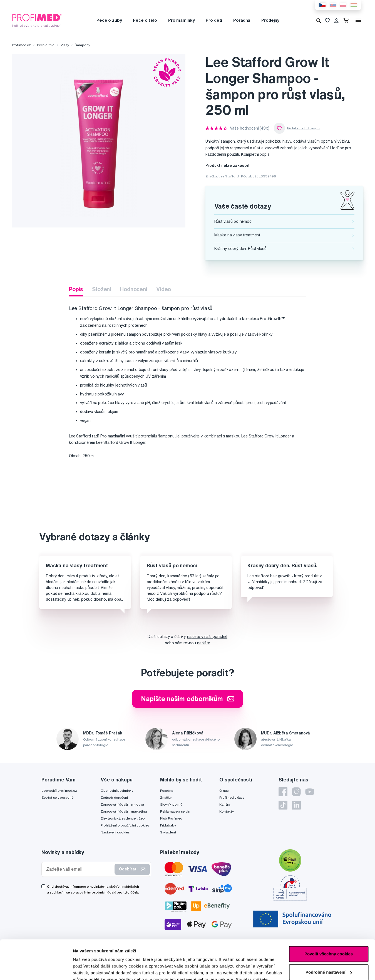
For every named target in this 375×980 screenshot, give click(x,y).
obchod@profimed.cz (59, 790)
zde (166, 954)
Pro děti (214, 20)
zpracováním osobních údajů (93, 892)
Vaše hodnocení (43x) (250, 128)
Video (164, 289)
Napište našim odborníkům (187, 699)
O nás (224, 790)
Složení (102, 289)
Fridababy (168, 825)
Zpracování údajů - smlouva (122, 804)
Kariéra (225, 804)
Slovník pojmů (171, 804)
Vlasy (65, 45)
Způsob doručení (114, 797)
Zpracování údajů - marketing (124, 811)
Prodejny (270, 20)
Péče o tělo (145, 20)
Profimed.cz (21, 45)
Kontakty (227, 811)
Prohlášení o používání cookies (125, 825)
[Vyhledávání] (319, 20)
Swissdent (168, 832)
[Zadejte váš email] (79, 869)
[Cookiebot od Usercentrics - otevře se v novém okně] (36, 969)
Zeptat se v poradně (57, 797)
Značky (166, 797)
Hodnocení (134, 289)
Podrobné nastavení (93, 969)
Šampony (82, 45)
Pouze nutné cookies (328, 951)
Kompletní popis (255, 154)
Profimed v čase (232, 797)
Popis (76, 289)
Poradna (242, 20)
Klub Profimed (171, 818)
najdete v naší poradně (207, 637)
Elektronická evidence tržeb (123, 818)
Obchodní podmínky (117, 790)
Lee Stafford (229, 176)
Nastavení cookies (115, 832)
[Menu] (358, 20)
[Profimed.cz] (37, 20)
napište (204, 643)
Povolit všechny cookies (329, 915)
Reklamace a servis (175, 811)
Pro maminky (181, 20)
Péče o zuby (109, 20)
